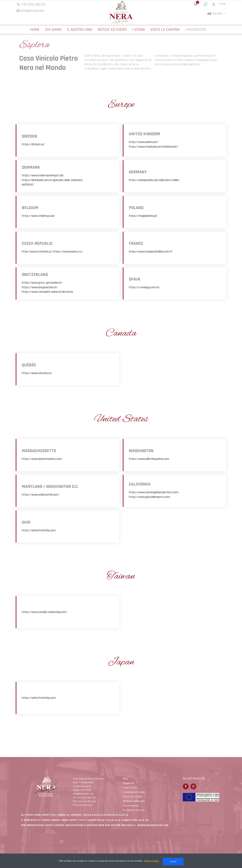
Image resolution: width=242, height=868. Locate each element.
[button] (31, 4)
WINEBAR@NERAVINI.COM (153, 826)
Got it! (173, 861)
